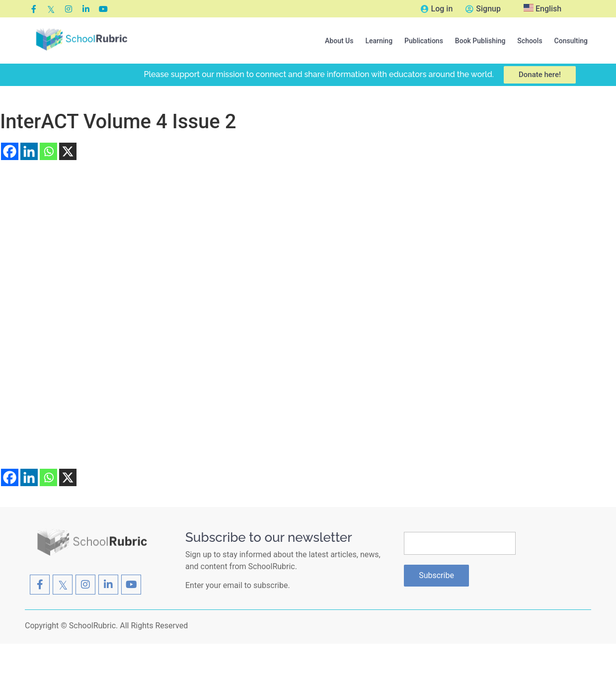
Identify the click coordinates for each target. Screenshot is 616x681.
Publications (424, 41)
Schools (530, 41)
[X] (68, 151)
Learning (379, 41)
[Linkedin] (29, 151)
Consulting (571, 41)
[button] (339, 41)
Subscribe (436, 575)
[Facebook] (10, 151)
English (542, 9)
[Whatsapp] (48, 151)
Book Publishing (480, 41)
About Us (339, 41)
